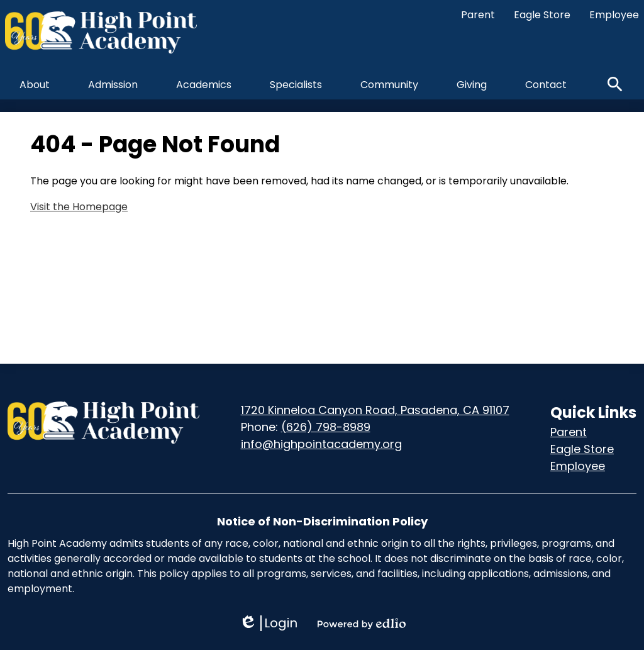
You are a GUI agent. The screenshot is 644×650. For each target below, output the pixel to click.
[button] (35, 84)
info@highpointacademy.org (321, 444)
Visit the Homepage (79, 207)
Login (268, 623)
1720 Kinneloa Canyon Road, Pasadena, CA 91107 (375, 410)
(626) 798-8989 (326, 427)
